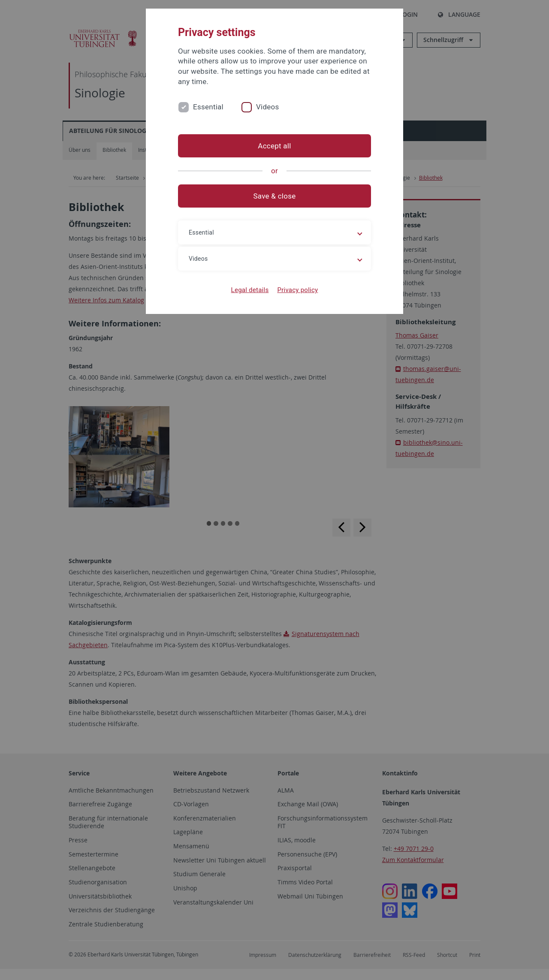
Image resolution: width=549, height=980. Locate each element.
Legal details (250, 290)
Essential (208, 107)
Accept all (274, 146)
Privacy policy (297, 290)
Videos (268, 107)
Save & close (275, 196)
